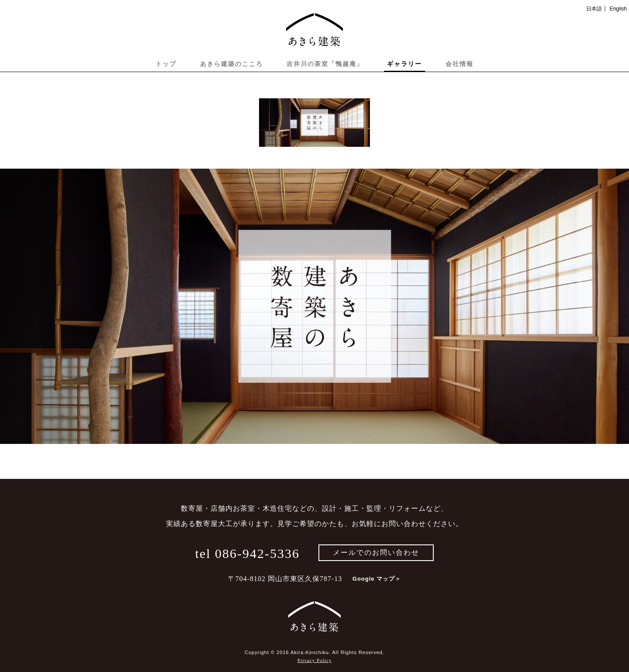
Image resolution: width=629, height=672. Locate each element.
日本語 (594, 9)
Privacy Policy (314, 660)
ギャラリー (404, 64)
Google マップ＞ (377, 579)
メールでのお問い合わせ (376, 552)
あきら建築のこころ (232, 64)
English (618, 9)
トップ (166, 64)
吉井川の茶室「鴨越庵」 (325, 64)
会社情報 (460, 64)
